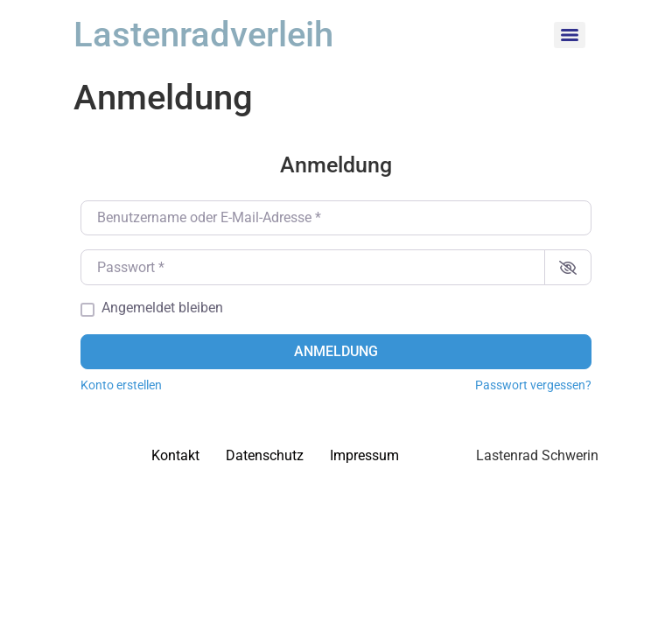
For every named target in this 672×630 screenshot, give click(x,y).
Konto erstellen (121, 385)
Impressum (364, 455)
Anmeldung (336, 351)
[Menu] (570, 35)
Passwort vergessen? (533, 385)
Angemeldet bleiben (162, 308)
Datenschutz (265, 455)
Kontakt (175, 455)
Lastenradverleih (203, 35)
